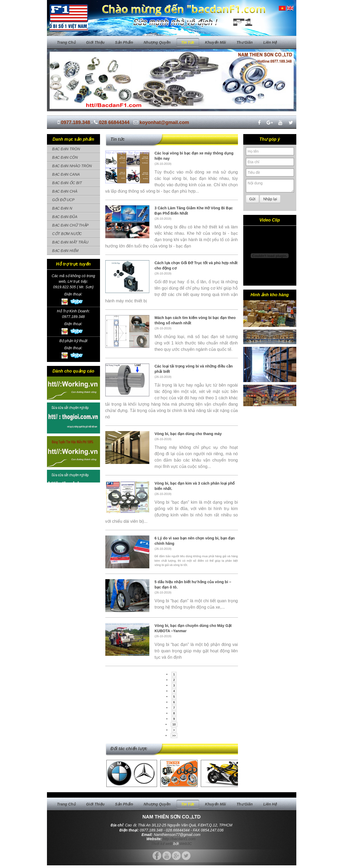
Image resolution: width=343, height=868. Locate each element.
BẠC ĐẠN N (62, 208)
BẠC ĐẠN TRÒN (66, 149)
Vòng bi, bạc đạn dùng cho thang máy (188, 434)
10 (174, 724)
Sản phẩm (124, 42)
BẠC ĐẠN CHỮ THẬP (71, 225)
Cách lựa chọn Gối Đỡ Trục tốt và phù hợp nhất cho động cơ (196, 265)
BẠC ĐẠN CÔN (65, 157)
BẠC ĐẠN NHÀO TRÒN (72, 166)
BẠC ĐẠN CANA (66, 174)
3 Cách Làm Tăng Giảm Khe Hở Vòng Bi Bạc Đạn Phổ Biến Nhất (194, 211)
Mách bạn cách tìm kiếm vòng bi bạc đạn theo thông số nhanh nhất (195, 320)
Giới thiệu (95, 42)
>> (174, 736)
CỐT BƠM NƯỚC (67, 234)
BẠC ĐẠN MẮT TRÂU (70, 242)
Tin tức (188, 42)
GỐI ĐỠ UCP (63, 200)
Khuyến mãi (216, 42)
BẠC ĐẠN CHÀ (65, 191)
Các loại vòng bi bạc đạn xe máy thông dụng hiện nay (194, 156)
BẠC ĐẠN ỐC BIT (67, 183)
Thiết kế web (162, 844)
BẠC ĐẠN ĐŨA (65, 217)
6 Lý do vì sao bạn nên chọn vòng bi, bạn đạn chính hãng (195, 541)
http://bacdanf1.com (179, 839)
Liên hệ (270, 42)
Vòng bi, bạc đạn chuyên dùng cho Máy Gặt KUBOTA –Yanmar (193, 628)
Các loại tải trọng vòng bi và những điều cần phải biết (194, 369)
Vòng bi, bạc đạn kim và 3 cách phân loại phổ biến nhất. (195, 486)
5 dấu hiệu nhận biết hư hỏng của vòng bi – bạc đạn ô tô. (193, 584)
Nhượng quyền (157, 42)
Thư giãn (244, 42)
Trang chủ (66, 42)
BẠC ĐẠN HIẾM (65, 251)
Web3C (186, 844)
